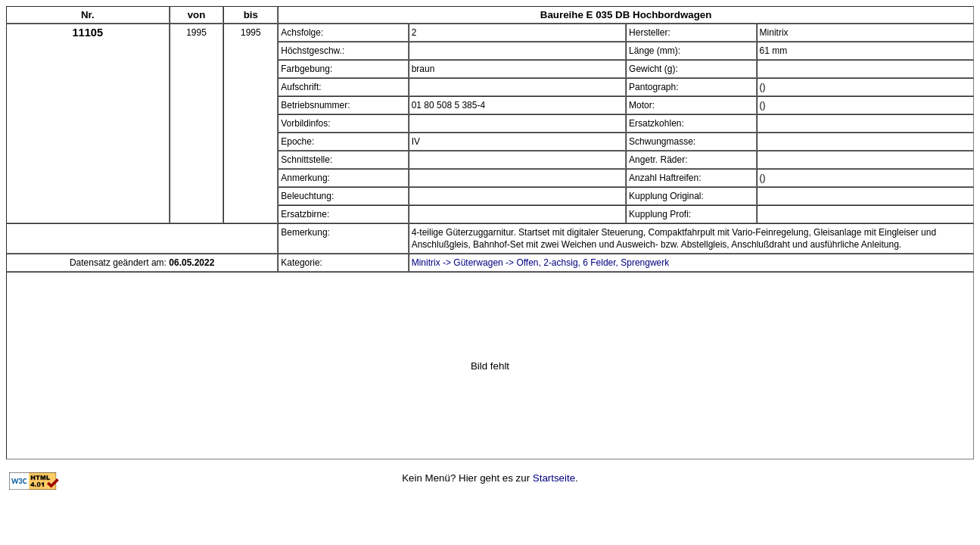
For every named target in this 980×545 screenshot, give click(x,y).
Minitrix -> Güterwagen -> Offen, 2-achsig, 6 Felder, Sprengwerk (541, 263)
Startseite (554, 478)
